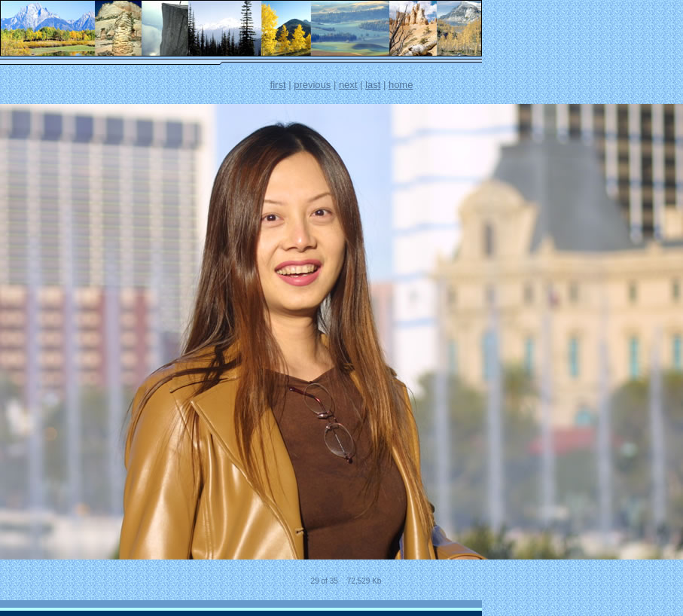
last (373, 85)
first (278, 85)
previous (312, 85)
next (348, 85)
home (401, 85)
